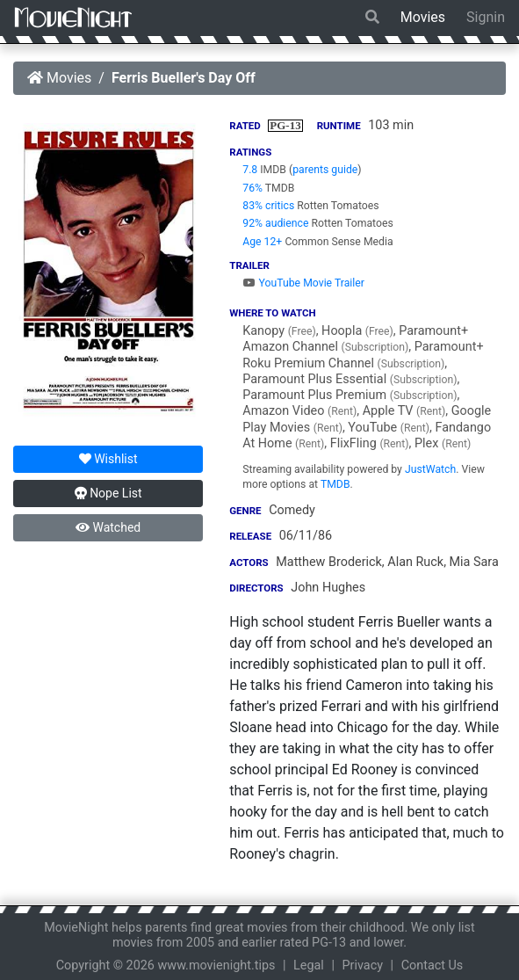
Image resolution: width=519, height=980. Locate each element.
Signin (486, 17)
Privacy (363, 965)
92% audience (275, 223)
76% (252, 188)
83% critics (268, 206)
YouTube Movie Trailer (303, 283)
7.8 (250, 170)
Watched (108, 527)
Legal (309, 965)
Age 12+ (262, 242)
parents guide (325, 170)
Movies (423, 17)
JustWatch (430, 469)
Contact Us (432, 965)
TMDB (335, 484)
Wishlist (108, 459)
